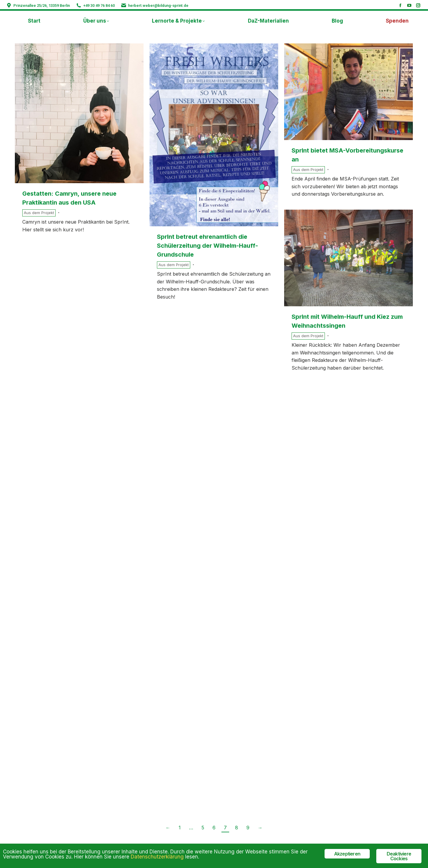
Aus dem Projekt (39, 213)
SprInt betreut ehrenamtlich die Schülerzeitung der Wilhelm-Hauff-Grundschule (207, 246)
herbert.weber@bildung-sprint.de (158, 6)
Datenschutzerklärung (157, 857)
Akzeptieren (347, 854)
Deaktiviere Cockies (399, 856)
